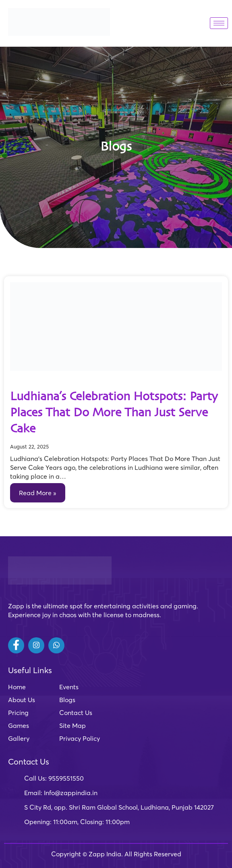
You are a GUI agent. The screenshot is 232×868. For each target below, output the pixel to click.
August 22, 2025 (29, 446)
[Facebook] (16, 645)
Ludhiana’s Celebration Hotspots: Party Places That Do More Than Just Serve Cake (114, 413)
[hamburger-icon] (219, 23)
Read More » (38, 493)
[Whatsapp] (56, 645)
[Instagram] (36, 645)
